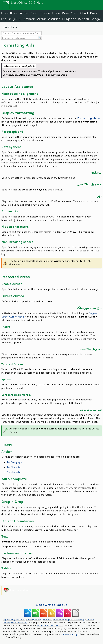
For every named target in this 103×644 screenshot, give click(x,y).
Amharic (29, 19)
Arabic (42, 19)
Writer (24, 13)
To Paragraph (14, 462)
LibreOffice (9, 13)
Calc (34, 13)
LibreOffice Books (51, 605)
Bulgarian (69, 19)
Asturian (54, 19)
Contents (8, 27)
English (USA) (11, 19)
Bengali (83, 19)
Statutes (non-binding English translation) (63, 620)
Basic (94, 13)
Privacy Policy (34, 620)
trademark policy (69, 634)
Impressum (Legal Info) (14, 620)
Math (75, 13)
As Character (14, 472)
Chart (84, 13)
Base (65, 13)
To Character (14, 467)
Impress (45, 13)
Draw (56, 13)
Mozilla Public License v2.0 (50, 625)
